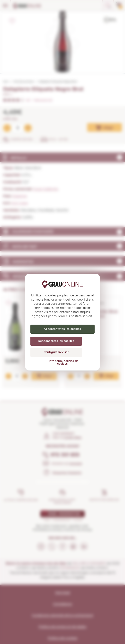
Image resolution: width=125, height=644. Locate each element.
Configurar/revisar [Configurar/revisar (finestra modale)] (56, 352)
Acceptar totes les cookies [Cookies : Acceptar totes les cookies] (62, 329)
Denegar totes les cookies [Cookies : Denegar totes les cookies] (56, 341)
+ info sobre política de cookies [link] (62, 362)
